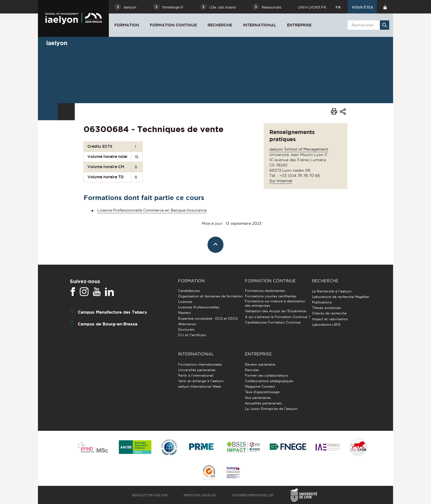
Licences (185, 302)
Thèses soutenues (326, 308)
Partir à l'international (196, 375)
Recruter (252, 370)
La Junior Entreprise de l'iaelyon (271, 409)
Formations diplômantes (265, 291)
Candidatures (189, 291)
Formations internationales (200, 364)
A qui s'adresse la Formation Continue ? (277, 317)
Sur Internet (281, 181)
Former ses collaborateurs (266, 375)
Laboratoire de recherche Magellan (341, 297)
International (260, 25)
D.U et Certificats (192, 335)
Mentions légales (200, 495)
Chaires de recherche (329, 313)
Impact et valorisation (330, 319)
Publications (322, 302)
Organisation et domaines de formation (210, 296)
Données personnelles (253, 495)
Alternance (187, 324)
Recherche (220, 25)
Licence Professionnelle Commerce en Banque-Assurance (152, 210)
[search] (368, 25)
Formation (127, 25)
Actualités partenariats (263, 403)
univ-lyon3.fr (312, 7)
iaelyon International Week (200, 386)
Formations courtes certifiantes (271, 296)
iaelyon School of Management (299, 149)
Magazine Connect (260, 386)
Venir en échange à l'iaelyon (201, 381)
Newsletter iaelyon (150, 495)
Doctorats (186, 329)
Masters (184, 313)
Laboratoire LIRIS (326, 324)
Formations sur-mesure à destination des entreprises (275, 303)
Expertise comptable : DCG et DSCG (208, 318)
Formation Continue (173, 25)
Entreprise (299, 25)
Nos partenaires (258, 398)
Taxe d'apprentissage (262, 392)
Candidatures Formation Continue (273, 322)
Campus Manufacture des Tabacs (112, 312)
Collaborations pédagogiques (269, 381)
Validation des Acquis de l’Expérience (276, 311)
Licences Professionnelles (199, 307)
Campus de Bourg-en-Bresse (108, 324)
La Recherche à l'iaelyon (332, 291)
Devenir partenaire (260, 364)
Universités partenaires (197, 370)
